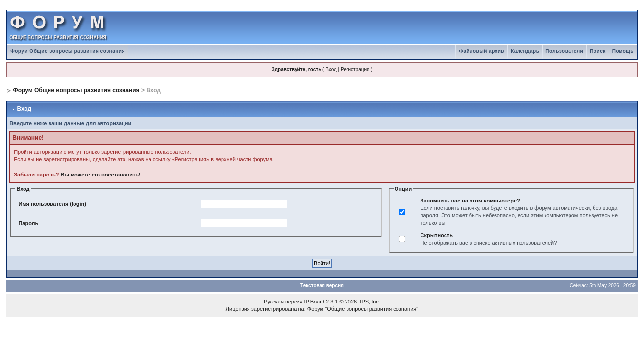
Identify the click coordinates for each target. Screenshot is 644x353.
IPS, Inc (369, 302)
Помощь (623, 51)
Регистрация (355, 69)
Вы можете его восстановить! (101, 175)
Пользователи (564, 51)
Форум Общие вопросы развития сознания (68, 51)
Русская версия (283, 302)
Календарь (525, 51)
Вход (331, 69)
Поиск (598, 51)
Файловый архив (482, 51)
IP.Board (314, 302)
